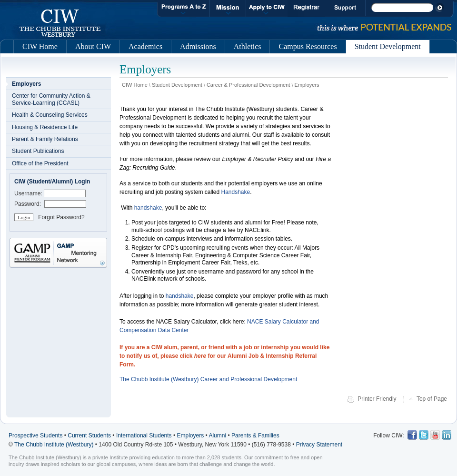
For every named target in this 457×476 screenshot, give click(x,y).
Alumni (217, 435)
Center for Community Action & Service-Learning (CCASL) (51, 99)
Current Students (89, 435)
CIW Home (40, 46)
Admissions (198, 46)
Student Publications (38, 151)
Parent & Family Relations (45, 139)
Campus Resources (308, 46)
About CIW (93, 46)
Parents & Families (255, 435)
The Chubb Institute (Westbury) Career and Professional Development (208, 379)
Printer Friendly (378, 399)
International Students (144, 435)
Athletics (248, 46)
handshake (148, 208)
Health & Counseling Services (50, 115)
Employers (307, 85)
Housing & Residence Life (45, 127)
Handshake (235, 192)
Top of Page (432, 399)
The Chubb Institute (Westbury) (54, 445)
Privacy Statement (319, 445)
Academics (145, 46)
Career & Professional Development (248, 85)
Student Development (177, 85)
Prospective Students (35, 435)
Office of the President (40, 163)
